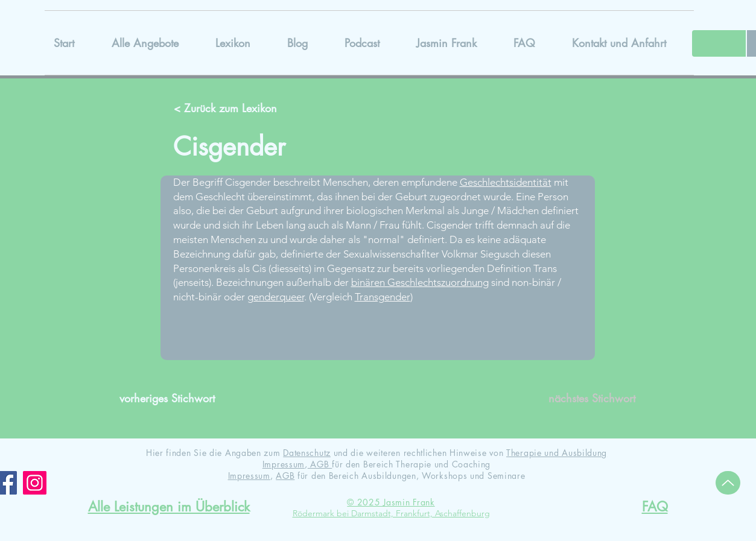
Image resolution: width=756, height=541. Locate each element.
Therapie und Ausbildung (557, 453)
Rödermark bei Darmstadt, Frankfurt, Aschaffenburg (391, 513)
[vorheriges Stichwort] (172, 399)
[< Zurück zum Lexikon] (227, 109)
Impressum (284, 464)
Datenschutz (307, 453)
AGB (320, 464)
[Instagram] (35, 483)
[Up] (728, 483)
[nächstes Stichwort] (583, 399)
